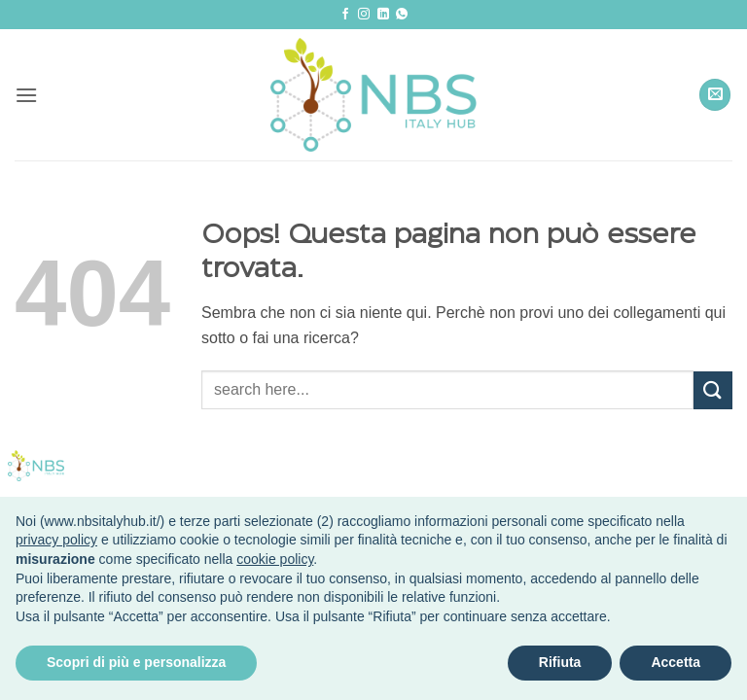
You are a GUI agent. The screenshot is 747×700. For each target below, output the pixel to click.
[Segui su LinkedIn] (383, 15)
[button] (26, 95)
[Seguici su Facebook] (345, 15)
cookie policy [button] (275, 559)
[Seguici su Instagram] (364, 15)
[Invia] (713, 390)
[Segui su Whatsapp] (402, 15)
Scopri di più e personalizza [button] (136, 662)
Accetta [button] (676, 662)
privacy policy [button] (56, 540)
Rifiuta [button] (560, 662)
